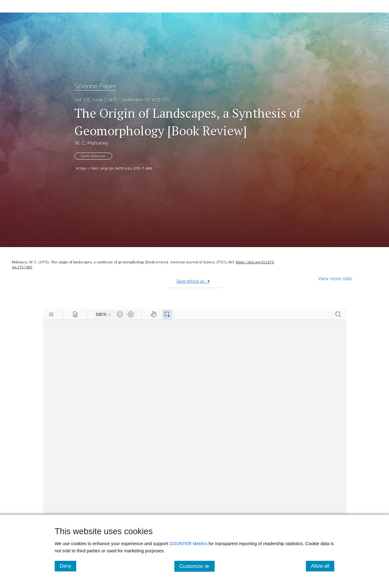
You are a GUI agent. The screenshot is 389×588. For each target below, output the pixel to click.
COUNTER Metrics (188, 544)
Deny (68, 566)
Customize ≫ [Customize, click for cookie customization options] (197, 566)
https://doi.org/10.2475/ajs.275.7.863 (114, 169)
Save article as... (193, 281)
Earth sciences (93, 156)
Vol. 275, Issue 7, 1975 (96, 100)
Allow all (323, 566)
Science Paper (95, 86)
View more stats (335, 279)
